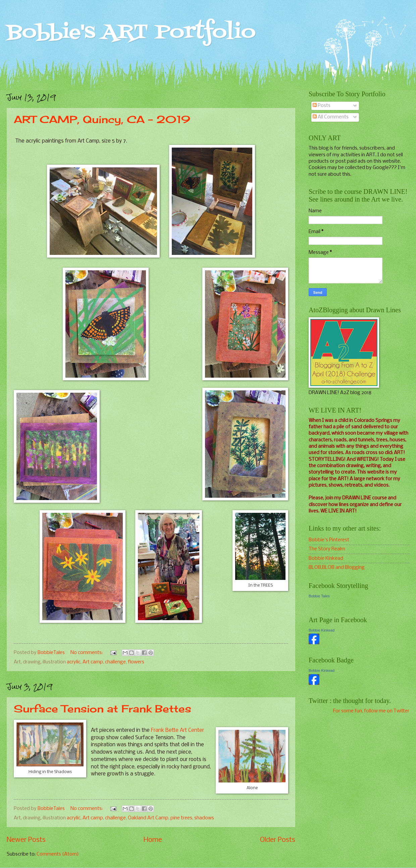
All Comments (331, 117)
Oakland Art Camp (148, 818)
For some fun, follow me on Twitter (371, 711)
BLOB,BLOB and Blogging (337, 567)
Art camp (93, 662)
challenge (115, 662)
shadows (204, 818)
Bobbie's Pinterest (329, 540)
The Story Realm (327, 549)
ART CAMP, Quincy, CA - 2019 (102, 119)
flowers (136, 662)
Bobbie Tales (319, 596)
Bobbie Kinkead (326, 558)
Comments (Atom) (58, 854)
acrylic (74, 662)
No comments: (87, 653)
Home (153, 840)
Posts (322, 106)
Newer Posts (26, 840)
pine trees (181, 818)
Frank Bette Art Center (177, 730)
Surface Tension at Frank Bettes (102, 709)
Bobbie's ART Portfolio (131, 33)
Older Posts (278, 840)
